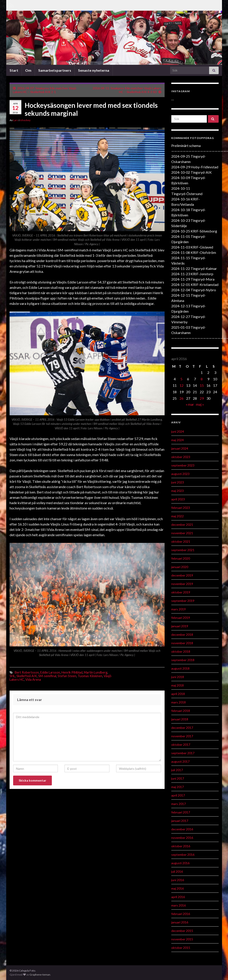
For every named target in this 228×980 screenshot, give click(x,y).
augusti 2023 (180, 474)
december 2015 (182, 931)
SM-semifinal (47, 676)
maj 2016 (178, 888)
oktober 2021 (181, 541)
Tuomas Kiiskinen (90, 676)
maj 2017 (178, 787)
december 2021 (182, 525)
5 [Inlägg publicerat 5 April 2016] (181, 379)
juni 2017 (178, 778)
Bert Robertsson (27, 672)
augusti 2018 (180, 668)
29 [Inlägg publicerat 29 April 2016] (202, 398)
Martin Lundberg (96, 672)
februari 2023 (181, 508)
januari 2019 (180, 626)
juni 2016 (178, 880)
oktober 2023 (181, 457)
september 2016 (183, 855)
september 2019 (183, 601)
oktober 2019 (181, 592)
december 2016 (182, 829)
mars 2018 (179, 702)
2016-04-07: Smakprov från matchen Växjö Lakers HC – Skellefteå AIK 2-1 (45, 90)
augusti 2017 (180, 761)
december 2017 (182, 728)
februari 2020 (181, 558)
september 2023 (183, 465)
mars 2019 (179, 609)
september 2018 (183, 660)
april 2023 (178, 499)
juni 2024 (178, 431)
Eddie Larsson (50, 672)
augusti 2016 (180, 863)
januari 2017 (180, 821)
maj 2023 (178, 491)
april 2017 (178, 795)
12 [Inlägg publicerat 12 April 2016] (182, 385)
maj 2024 (178, 440)
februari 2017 (181, 812)
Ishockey (25, 120)
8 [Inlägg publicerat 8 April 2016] (202, 379)
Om (28, 70)
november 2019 (182, 584)
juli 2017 (177, 770)
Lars (16, 120)
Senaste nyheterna (94, 70)
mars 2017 (179, 804)
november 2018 (182, 643)
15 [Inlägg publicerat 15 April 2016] (202, 385)
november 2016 (182, 838)
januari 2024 (180, 448)
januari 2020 (180, 567)
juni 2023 (178, 482)
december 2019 (182, 575)
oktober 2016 (181, 846)
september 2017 (183, 753)
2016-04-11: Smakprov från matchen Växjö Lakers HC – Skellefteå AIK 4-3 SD (127, 90)
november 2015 (182, 939)
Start (14, 70)
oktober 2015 (181, 948)
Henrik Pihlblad (72, 672)
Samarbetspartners (55, 70)
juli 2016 (177, 871)
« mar (190, 404)
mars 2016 (179, 905)
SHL (12, 676)
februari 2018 (181, 711)
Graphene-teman (40, 975)
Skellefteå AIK (27, 676)
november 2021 (182, 533)
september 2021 (183, 550)
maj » (200, 404)
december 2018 (182, 635)
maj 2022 (178, 516)
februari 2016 (181, 914)
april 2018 (178, 694)
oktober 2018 (181, 651)
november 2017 (182, 736)
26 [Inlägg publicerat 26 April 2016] (182, 398)
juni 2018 (178, 677)
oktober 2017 (181, 745)
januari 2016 (180, 922)
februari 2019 (181, 618)
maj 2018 (178, 685)
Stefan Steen (67, 676)
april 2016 (178, 897)
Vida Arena (33, 679)
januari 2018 (180, 719)
